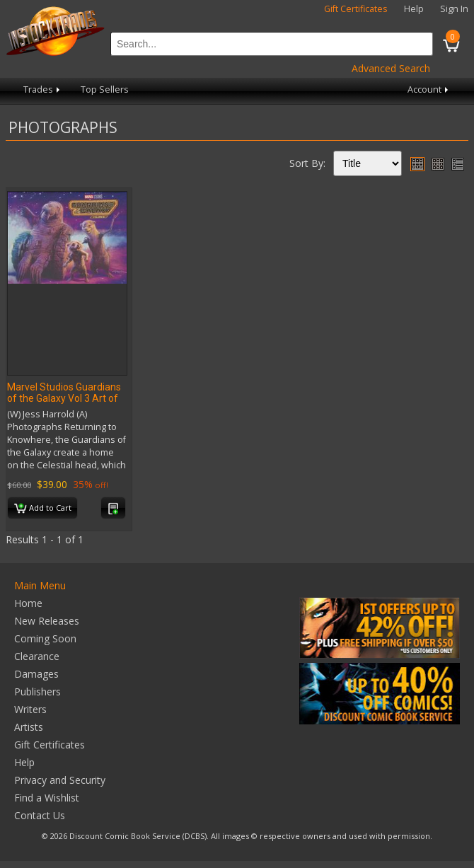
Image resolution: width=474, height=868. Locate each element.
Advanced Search (391, 68)
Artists (29, 727)
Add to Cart (43, 509)
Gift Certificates (356, 9)
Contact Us (40, 815)
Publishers (37, 691)
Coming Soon (45, 638)
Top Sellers (105, 89)
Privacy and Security (60, 780)
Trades (43, 89)
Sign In (454, 9)
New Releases (47, 621)
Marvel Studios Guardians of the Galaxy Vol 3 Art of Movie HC (64, 398)
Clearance (37, 656)
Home (28, 603)
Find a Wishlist (47, 798)
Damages (36, 674)
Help (414, 9)
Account (429, 89)
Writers (30, 709)
